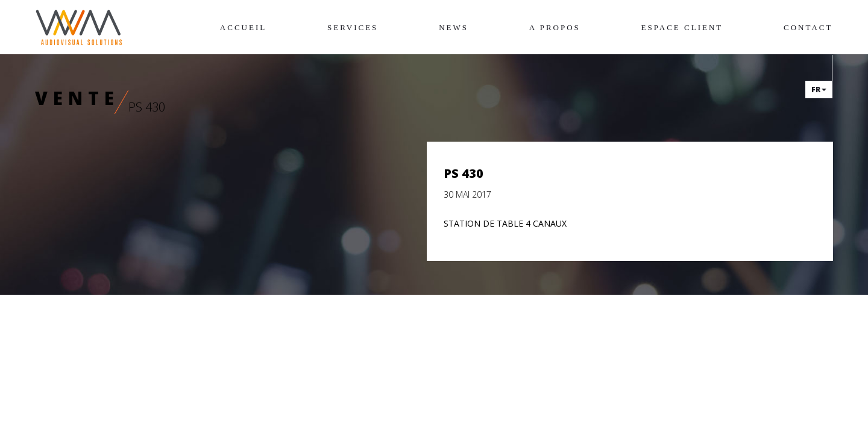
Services (353, 27)
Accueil (243, 27)
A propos (555, 27)
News (454, 27)
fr (819, 90)
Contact (808, 27)
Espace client (682, 27)
